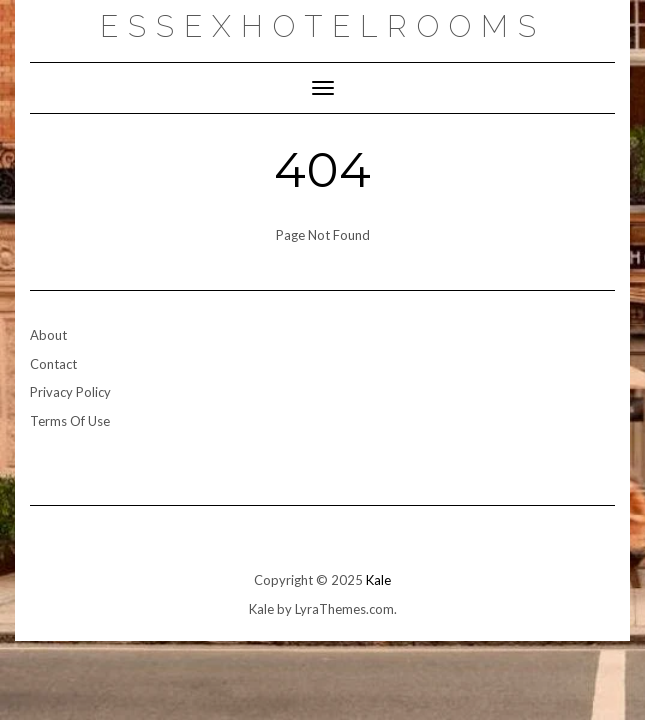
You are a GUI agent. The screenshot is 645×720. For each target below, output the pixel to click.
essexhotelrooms (323, 26)
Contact (53, 364)
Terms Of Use (70, 421)
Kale (378, 580)
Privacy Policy (70, 392)
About (48, 335)
